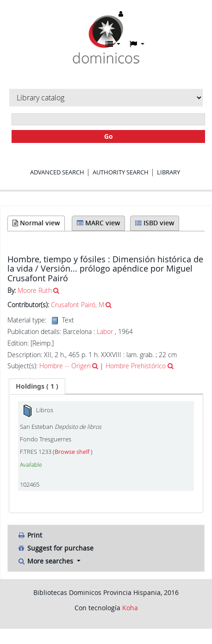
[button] (113, 44)
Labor (105, 331)
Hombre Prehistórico (136, 366)
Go (109, 136)
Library (168, 172)
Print (30, 535)
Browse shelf (73, 452)
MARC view (98, 223)
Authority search (121, 172)
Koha (130, 608)
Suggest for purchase (55, 548)
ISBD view (155, 223)
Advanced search (57, 172)
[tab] (37, 386)
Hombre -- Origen (65, 366)
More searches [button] (46, 561)
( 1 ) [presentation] (37, 386)
